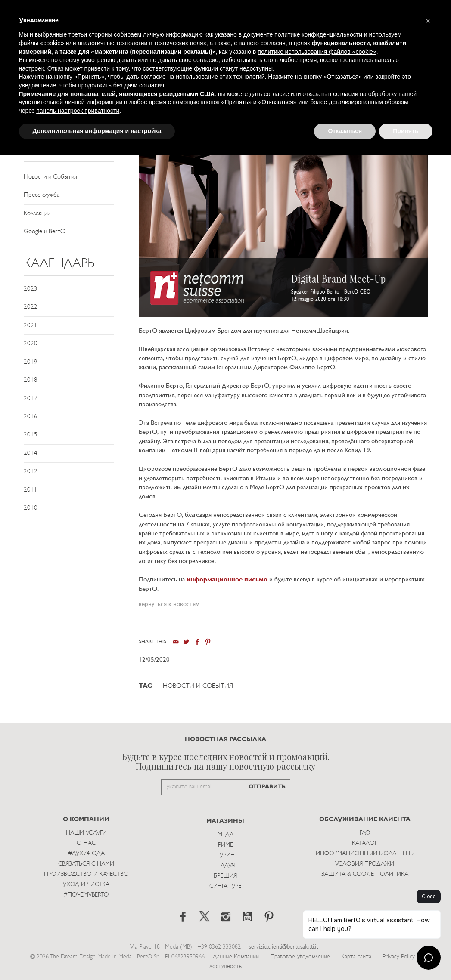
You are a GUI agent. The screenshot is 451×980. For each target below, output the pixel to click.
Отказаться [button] (345, 131)
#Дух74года (86, 854)
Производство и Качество (86, 874)
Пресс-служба (42, 195)
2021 (31, 326)
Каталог (365, 843)
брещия (225, 876)
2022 (31, 307)
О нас (86, 843)
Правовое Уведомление (300, 957)
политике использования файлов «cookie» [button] (317, 52)
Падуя (225, 866)
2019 (31, 362)
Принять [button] (406, 131)
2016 (31, 417)
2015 (31, 435)
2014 (31, 453)
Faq (365, 833)
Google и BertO (45, 232)
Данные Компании (236, 957)
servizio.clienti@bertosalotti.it (283, 947)
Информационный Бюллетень (365, 854)
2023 (31, 289)
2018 (31, 380)
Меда (225, 835)
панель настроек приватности (78, 111)
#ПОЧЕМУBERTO (86, 895)
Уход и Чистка (86, 885)
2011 (31, 490)
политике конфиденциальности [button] (318, 34)
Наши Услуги (86, 833)
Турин (225, 855)
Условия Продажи (365, 864)
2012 (31, 471)
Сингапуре (225, 886)
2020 (31, 344)
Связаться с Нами (86, 864)
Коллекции (37, 214)
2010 (31, 508)
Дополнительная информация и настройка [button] (97, 131)
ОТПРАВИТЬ (267, 787)
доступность (225, 966)
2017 (31, 399)
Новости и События (50, 177)
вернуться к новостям (169, 604)
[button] (428, 21)
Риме (225, 845)
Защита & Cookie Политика (365, 874)
